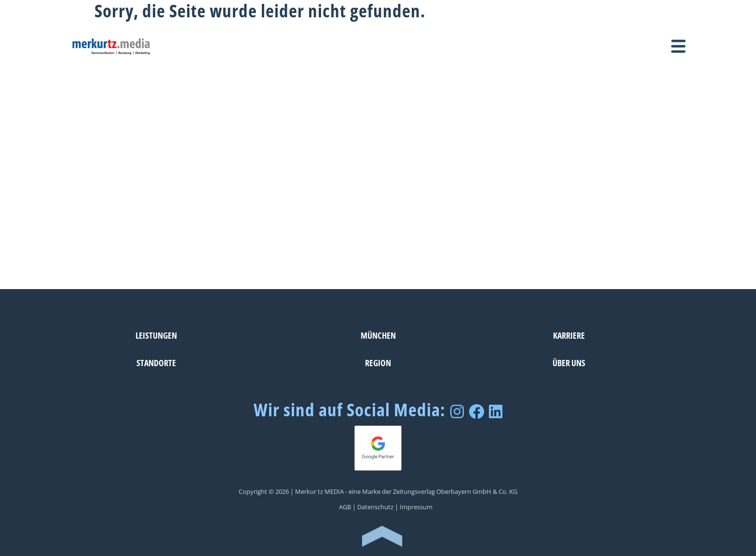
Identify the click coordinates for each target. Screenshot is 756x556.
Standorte (156, 363)
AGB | (347, 507)
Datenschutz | (378, 507)
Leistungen (156, 335)
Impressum (416, 507)
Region (378, 363)
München (378, 335)
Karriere (569, 335)
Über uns (569, 363)
